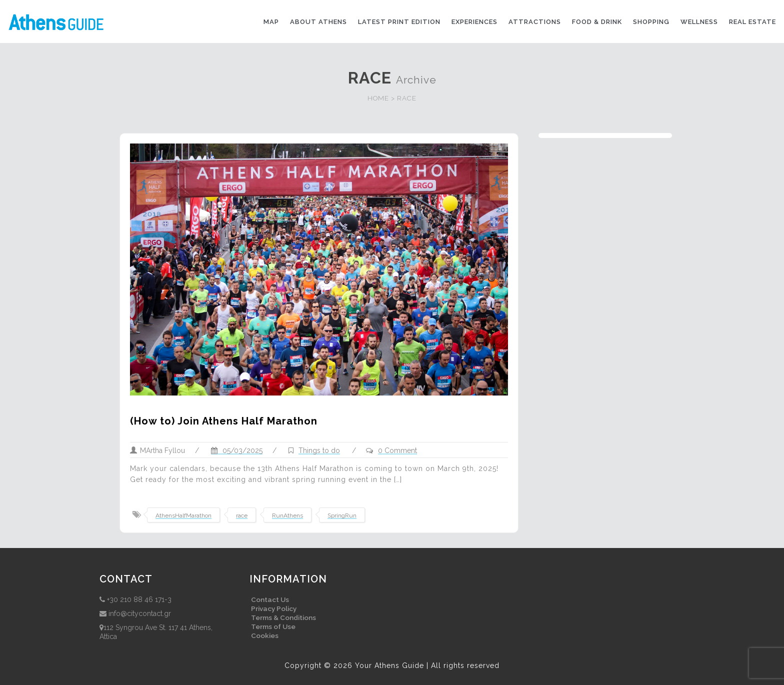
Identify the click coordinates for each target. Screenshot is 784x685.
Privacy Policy (274, 608)
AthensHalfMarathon (183, 515)
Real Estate (752, 22)
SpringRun (342, 515)
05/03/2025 (237, 450)
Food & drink (597, 22)
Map (271, 22)
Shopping (651, 22)
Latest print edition (399, 22)
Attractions (535, 22)
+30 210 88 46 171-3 (139, 599)
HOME (378, 98)
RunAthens (287, 515)
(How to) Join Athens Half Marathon (224, 421)
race (242, 515)
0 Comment (397, 450)
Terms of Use (273, 626)
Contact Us (270, 599)
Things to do (319, 450)
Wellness (699, 22)
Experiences (474, 22)
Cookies (265, 635)
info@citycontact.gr (140, 613)
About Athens (318, 22)
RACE (407, 98)
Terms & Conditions (283, 617)
